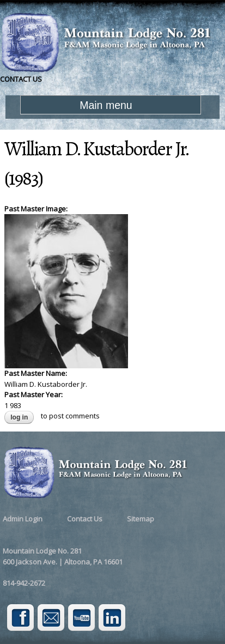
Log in (19, 417)
